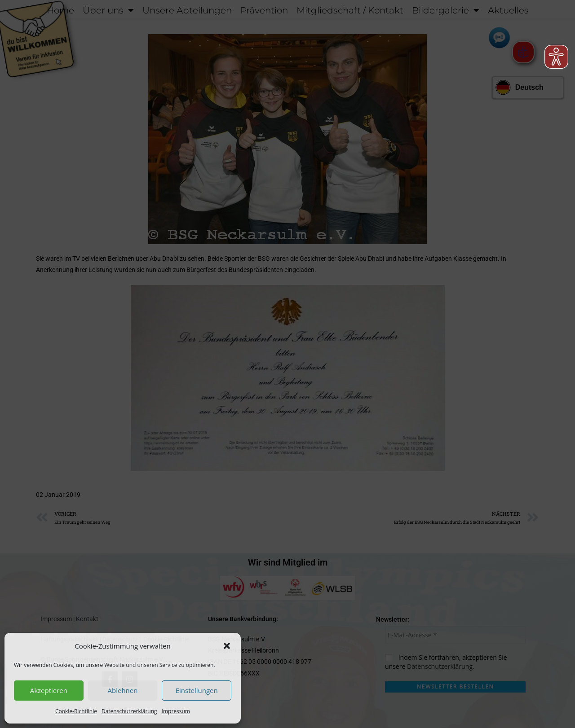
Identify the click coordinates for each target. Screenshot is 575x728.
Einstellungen (197, 690)
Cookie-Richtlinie (76, 711)
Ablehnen (123, 690)
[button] (227, 646)
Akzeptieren (49, 690)
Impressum (176, 711)
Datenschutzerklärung (129, 711)
